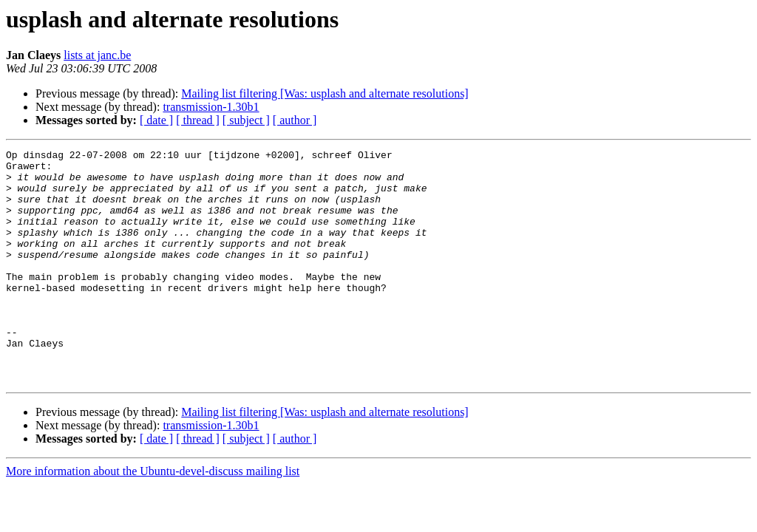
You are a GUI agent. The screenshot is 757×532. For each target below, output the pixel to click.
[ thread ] (198, 120)
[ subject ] (246, 120)
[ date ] (156, 120)
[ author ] (295, 120)
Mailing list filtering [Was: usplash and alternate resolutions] (325, 93)
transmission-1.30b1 (211, 107)
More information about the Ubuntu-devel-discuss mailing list (153, 518)
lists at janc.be (97, 55)
